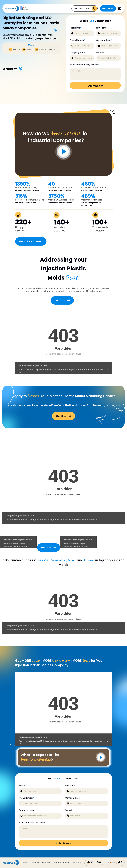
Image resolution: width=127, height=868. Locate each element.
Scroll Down (12, 69)
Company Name (78, 53)
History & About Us (62, 863)
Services (35, 863)
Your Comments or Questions (84, 65)
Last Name (102, 28)
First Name (75, 28)
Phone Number (77, 40)
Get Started (108, 8)
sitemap (77, 863)
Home (25, 863)
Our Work (46, 863)
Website (100, 53)
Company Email (104, 40)
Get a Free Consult (31, 241)
